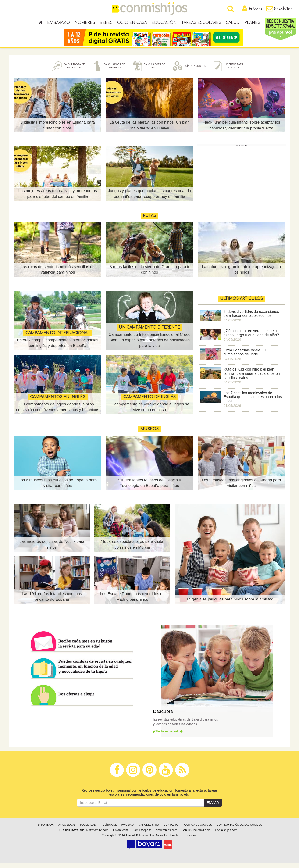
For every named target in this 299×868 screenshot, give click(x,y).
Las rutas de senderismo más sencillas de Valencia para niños (58, 275)
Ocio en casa (132, 23)
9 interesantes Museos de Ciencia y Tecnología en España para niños (149, 488)
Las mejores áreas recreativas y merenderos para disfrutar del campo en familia (57, 199)
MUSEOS (149, 434)
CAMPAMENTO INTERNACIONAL (58, 338)
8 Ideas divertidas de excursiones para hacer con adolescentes (251, 319)
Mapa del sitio (149, 830)
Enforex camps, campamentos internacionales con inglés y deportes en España (58, 348)
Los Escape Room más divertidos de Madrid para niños (132, 602)
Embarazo (59, 23)
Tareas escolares (201, 23)
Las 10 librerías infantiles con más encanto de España (52, 602)
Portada (45, 830)
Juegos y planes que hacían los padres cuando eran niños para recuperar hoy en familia (149, 196)
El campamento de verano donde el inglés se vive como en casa (149, 412)
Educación (164, 23)
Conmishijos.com (226, 836)
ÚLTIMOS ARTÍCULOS (241, 304)
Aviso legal (67, 830)
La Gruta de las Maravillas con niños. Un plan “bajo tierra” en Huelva (149, 130)
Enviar (213, 808)
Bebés (106, 23)
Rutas (149, 221)
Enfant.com (121, 836)
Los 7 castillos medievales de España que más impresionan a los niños (253, 402)
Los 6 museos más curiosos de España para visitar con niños (58, 488)
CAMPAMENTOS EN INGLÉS (58, 397)
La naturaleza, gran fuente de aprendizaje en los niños (241, 275)
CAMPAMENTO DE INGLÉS (149, 402)
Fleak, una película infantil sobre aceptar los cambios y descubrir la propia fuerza (241, 130)
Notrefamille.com (97, 836)
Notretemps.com (166, 836)
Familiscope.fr (142, 836)
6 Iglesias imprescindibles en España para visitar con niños (57, 130)
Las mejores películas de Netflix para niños (52, 550)
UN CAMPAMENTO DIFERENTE (149, 333)
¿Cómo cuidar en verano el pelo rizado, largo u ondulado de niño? (251, 338)
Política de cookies (198, 830)
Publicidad (88, 830)
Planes (252, 23)
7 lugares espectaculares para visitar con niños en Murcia (132, 550)
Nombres (85, 23)
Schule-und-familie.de (196, 836)
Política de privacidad (117, 830)
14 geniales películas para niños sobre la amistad (230, 605)
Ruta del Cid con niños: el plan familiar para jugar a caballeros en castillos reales (252, 379)
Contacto (171, 830)
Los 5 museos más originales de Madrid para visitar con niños (241, 488)
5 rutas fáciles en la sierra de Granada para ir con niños (149, 275)
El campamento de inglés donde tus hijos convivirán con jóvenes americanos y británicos (58, 410)
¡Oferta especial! (168, 737)
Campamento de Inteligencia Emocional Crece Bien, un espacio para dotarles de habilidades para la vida (150, 346)
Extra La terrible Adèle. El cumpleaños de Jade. (245, 358)
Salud (233, 23)
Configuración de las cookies (240, 830)
